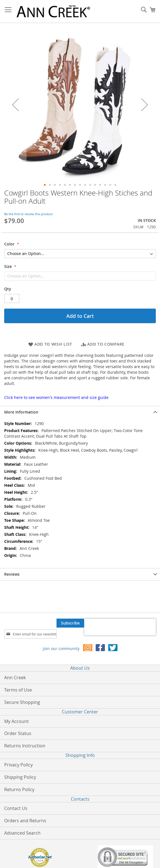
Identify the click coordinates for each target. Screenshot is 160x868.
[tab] (80, 412)
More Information (21, 412)
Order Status (18, 733)
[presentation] (120, 627)
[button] (15, 105)
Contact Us (16, 808)
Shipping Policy (20, 777)
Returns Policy (19, 789)
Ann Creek (15, 678)
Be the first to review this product (28, 214)
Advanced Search (22, 833)
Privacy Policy (18, 765)
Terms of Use (18, 690)
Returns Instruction (25, 746)
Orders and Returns (25, 821)
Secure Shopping (22, 702)
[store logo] (53, 12)
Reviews (12, 574)
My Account (17, 721)
